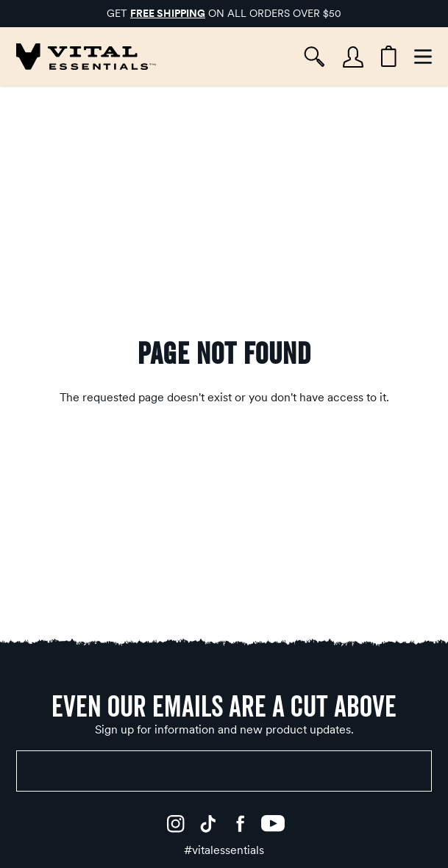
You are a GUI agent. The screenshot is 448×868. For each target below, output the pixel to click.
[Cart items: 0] (389, 57)
